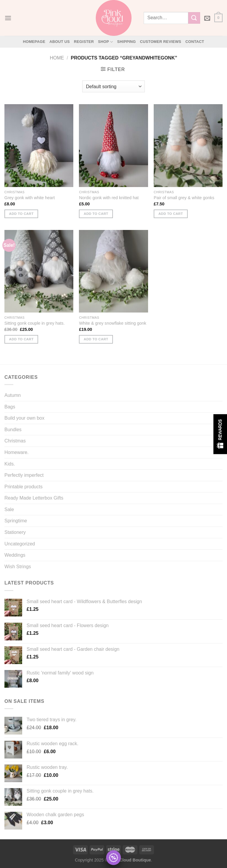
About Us (60, 42)
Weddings (15, 555)
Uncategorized (20, 544)
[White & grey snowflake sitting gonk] (113, 271)
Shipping (126, 42)
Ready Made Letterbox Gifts (34, 498)
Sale (9, 509)
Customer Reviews (161, 42)
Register (84, 42)
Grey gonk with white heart (30, 198)
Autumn (13, 395)
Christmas (15, 441)
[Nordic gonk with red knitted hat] (113, 145)
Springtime (16, 521)
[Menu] (8, 18)
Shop (106, 42)
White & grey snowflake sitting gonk (112, 323)
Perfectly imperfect (24, 475)
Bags (10, 407)
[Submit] (194, 18)
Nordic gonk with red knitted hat (109, 198)
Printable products (23, 487)
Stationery (15, 532)
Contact (195, 42)
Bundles (13, 430)
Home (57, 58)
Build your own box (24, 418)
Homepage (34, 42)
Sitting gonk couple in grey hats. (35, 323)
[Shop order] (113, 86)
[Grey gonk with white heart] (39, 145)
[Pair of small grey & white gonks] (188, 145)
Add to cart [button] (21, 214)
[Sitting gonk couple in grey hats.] (39, 271)
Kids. (10, 464)
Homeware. (17, 452)
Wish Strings (18, 567)
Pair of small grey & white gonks (184, 198)
